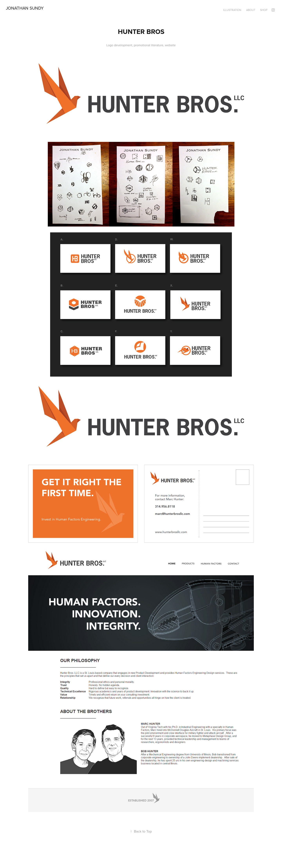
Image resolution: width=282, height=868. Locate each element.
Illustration (232, 10)
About (251, 10)
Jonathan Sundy (25, 8)
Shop (264, 10)
